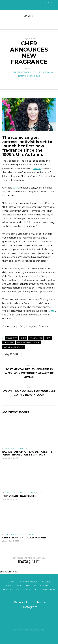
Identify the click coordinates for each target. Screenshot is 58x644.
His (25, 448)
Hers (39, 72)
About (11, 582)
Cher (23, 338)
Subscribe (49, 589)
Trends (31, 493)
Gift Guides (22, 534)
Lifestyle (23, 76)
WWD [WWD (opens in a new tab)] (16, 188)
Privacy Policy (29, 582)
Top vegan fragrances (19, 496)
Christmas (10, 534)
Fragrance (29, 72)
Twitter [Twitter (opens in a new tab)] (37, 169)
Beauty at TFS (11, 589)
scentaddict (31, 589)
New (31, 76)
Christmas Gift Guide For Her (24, 538)
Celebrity (17, 72)
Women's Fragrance (28, 342)
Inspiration (48, 72)
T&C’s (18, 586)
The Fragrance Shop (39, 586)
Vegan (40, 493)
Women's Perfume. (14, 347)
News (37, 76)
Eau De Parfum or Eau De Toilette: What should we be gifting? (28, 453)
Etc (30, 68)
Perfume (9, 342)
